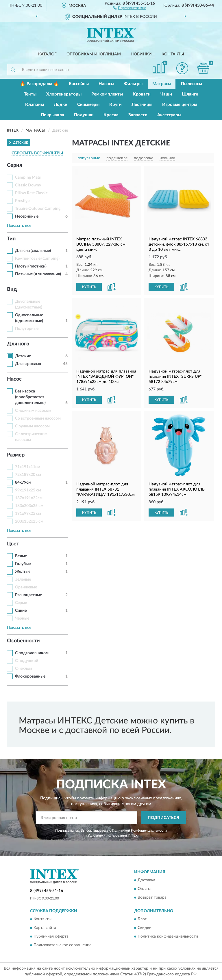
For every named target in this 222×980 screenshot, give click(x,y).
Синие (21, 611)
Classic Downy (28, 185)
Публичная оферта (51, 937)
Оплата (145, 889)
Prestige (22, 201)
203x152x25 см (29, 521)
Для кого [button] (18, 344)
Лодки (61, 105)
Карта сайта (45, 928)
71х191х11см (28, 467)
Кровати (142, 94)
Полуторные (27, 329)
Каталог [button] (47, 54)
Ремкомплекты (107, 94)
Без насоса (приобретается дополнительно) (30, 397)
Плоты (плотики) (31, 266)
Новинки (141, 54)
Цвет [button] (13, 544)
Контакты (173, 54)
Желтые (23, 572)
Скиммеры (88, 105)
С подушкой (27, 661)
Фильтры (133, 84)
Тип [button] (11, 239)
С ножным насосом (33, 411)
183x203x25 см (29, 506)
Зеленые (23, 579)
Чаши (166, 94)
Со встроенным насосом (38, 418)
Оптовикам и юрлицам (94, 54)
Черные (22, 618)
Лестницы (142, 105)
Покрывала (52, 115)
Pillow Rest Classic (31, 193)
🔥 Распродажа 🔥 (39, 84)
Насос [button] (14, 379)
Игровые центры (180, 105)
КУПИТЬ (89, 287)
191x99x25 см (28, 514)
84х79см (23, 482)
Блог (142, 919)
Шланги (190, 94)
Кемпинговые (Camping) (37, 259)
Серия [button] (14, 165)
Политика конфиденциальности (168, 937)
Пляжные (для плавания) (38, 274)
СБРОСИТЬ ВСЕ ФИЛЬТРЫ (37, 153)
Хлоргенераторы (64, 94)
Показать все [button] (19, 226)
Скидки (145, 928)
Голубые (23, 564)
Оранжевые (26, 587)
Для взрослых (28, 364)
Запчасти (138, 115)
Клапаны (35, 105)
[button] (130, 8)
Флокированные (30, 676)
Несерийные (27, 216)
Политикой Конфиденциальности (139, 831)
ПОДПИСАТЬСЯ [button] (163, 818)
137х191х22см (29, 498)
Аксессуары (169, 115)
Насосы (106, 84)
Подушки (84, 115)
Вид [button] (12, 289)
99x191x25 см (28, 490)
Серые (21, 603)
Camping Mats (28, 177)
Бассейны (79, 84)
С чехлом (24, 669)
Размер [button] (16, 455)
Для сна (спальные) (33, 251)
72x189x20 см (28, 475)
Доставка (146, 880)
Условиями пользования (107, 835)
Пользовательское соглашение (62, 945)
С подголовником (32, 653)
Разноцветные (28, 595)
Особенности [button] (23, 641)
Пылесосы (192, 84)
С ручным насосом (32, 426)
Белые (21, 556)
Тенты (30, 94)
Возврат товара (152, 897)
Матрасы (162, 84)
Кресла (111, 115)
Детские (23, 356)
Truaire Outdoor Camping (38, 209)
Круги (115, 105)
